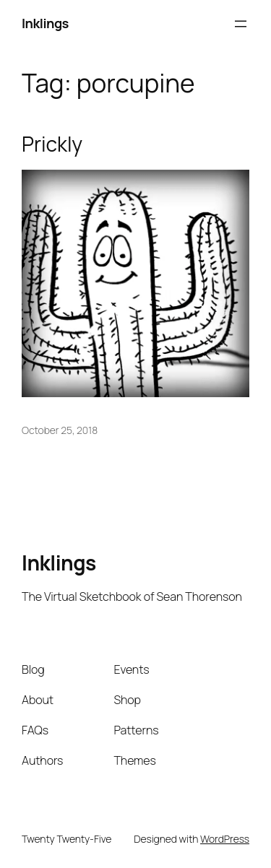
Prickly (52, 144)
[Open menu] (241, 24)
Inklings (45, 23)
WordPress (225, 839)
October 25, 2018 (60, 430)
